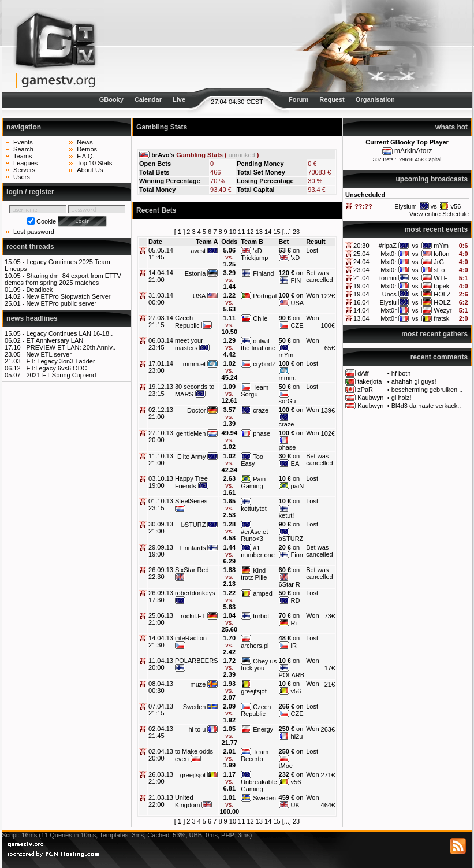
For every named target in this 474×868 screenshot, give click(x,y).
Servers (24, 170)
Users (22, 177)
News (85, 142)
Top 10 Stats (94, 163)
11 (241, 232)
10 (233, 232)
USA (199, 296)
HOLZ (442, 294)
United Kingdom (187, 801)
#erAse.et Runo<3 (254, 535)
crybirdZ (264, 364)
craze (261, 410)
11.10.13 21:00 (161, 459)
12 (250, 232)
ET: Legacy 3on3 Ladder (60, 361)
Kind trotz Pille (254, 574)
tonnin (388, 278)
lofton (441, 254)
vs (415, 246)
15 (277, 232)
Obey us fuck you (259, 665)
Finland (263, 273)
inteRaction (191, 638)
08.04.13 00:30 (161, 687)
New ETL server (48, 354)
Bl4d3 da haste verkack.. (426, 406)
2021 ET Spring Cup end (61, 375)
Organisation (375, 99)
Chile (260, 318)
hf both (401, 373)
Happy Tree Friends (191, 482)
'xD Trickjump (254, 254)
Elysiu (388, 302)
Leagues (25, 163)
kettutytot (254, 509)
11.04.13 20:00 (161, 664)
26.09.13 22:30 (161, 573)
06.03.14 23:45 (161, 344)
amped (263, 593)
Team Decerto (255, 755)
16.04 (361, 302)
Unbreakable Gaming (259, 785)
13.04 (361, 318)
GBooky (111, 99)
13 (259, 232)
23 (296, 232)
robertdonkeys (195, 593)
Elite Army (192, 457)
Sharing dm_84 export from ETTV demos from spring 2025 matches (63, 279)
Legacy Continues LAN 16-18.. (69, 333)
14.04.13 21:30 (161, 641)
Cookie (46, 221)
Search (23, 149)
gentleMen (191, 433)
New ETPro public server (61, 303)
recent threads (30, 247)
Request (332, 99)
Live (179, 99)
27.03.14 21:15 (161, 321)
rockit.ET (193, 616)
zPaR (365, 390)
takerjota (370, 381)
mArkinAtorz (413, 151)
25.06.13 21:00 (161, 619)
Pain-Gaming (254, 483)
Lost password (34, 232)
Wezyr (443, 310)
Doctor (196, 410)
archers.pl (255, 646)
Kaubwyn (370, 398)
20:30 (361, 246)
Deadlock (39, 290)
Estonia (195, 273)
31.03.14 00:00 (161, 299)
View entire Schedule (439, 214)
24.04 (361, 262)
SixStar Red (192, 570)
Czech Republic (187, 322)
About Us (90, 170)
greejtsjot (254, 691)
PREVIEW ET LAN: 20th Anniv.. (71, 347)
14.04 (361, 310)
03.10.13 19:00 (161, 482)
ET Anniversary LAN (55, 340)
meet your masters (189, 344)
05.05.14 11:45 (161, 254)
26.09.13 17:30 (161, 596)
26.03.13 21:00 (161, 778)
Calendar (148, 99)
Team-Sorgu (256, 391)
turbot (261, 616)
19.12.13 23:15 (161, 390)
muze (198, 684)
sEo (439, 270)
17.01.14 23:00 (161, 367)
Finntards (193, 548)
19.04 (361, 286)
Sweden (195, 707)
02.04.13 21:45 (161, 732)
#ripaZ (388, 246)
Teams (23, 156)
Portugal (265, 296)
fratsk (441, 318)
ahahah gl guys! (414, 381)
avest (198, 251)
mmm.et (195, 364)
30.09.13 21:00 (161, 528)
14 (268, 232)
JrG (439, 262)
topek (441, 286)
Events (23, 142)
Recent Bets (156, 210)
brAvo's (163, 155)
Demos (87, 149)
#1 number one (258, 551)
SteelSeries (191, 501)
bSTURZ (194, 525)
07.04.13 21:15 (161, 710)
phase (262, 433)
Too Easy (252, 460)
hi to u (197, 729)
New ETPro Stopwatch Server (68, 296)
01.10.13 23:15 (161, 505)
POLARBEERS (197, 661)
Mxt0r (389, 254)
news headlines (32, 318)
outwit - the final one (258, 344)
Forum (298, 99)
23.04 (361, 270)
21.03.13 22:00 (161, 801)
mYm (441, 246)
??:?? (363, 206)
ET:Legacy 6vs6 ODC (56, 368)
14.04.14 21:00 (161, 276)
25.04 (361, 254)
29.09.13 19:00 (161, 551)
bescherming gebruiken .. (427, 390)
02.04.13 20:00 (161, 755)
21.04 (361, 278)
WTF (441, 278)
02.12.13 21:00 (161, 413)
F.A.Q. (86, 156)
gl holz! (402, 398)
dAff (363, 373)
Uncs (389, 294)
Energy (263, 729)
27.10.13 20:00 (161, 436)
